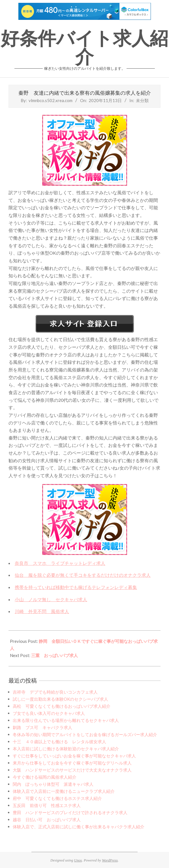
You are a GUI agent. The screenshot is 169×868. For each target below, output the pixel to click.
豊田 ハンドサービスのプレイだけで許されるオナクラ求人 (70, 812)
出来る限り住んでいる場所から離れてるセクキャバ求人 (66, 720)
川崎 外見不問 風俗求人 (42, 611)
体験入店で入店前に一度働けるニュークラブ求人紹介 (64, 791)
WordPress (110, 860)
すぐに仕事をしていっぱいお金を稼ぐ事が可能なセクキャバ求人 (74, 756)
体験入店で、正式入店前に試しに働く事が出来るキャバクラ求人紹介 (79, 827)
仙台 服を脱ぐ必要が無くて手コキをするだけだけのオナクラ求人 (83, 575)
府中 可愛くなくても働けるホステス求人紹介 (57, 798)
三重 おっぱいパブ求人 (54, 655)
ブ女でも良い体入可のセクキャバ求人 (49, 713)
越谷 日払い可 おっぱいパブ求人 (47, 820)
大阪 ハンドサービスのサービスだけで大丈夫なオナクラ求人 (72, 770)
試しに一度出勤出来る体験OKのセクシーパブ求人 (60, 699)
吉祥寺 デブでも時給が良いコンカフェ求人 (55, 692)
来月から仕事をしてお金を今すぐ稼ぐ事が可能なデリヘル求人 (72, 763)
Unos (78, 860)
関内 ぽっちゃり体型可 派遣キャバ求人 (53, 784)
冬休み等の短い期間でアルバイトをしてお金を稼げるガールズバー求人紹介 (85, 734)
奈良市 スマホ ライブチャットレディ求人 (60, 563)
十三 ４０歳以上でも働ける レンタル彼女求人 (59, 742)
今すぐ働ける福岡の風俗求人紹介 (45, 777)
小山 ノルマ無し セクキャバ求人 (51, 599)
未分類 (142, 100)
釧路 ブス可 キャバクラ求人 (42, 727)
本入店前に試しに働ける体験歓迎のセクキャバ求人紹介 (66, 749)
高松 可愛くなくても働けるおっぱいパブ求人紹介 (62, 706)
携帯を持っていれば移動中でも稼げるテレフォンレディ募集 (76, 587)
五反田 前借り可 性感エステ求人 (47, 805)
